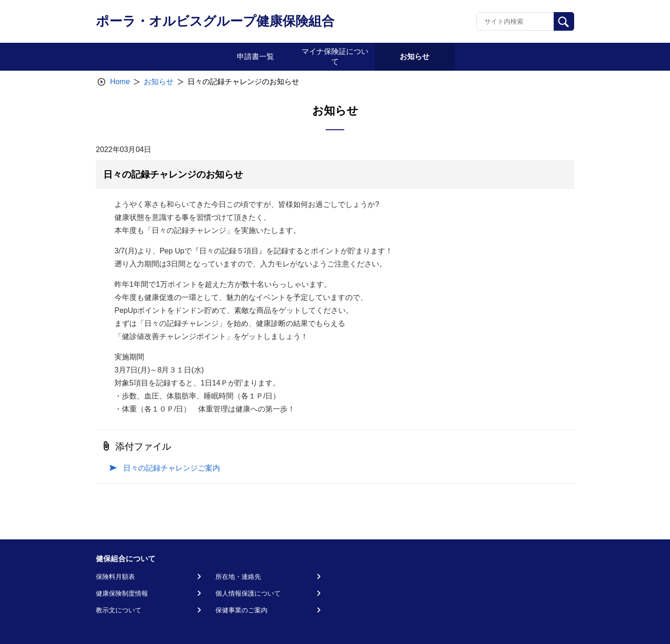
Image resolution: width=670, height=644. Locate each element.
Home (120, 82)
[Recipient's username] (515, 21)
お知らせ (159, 82)
